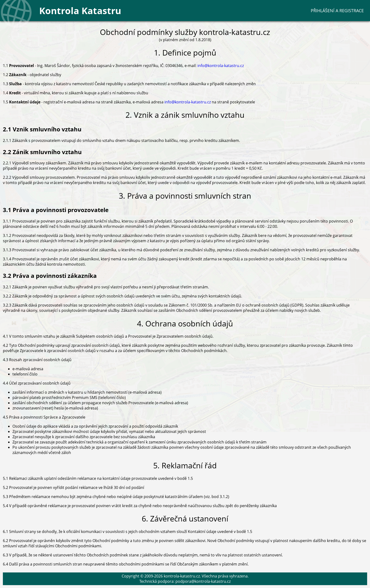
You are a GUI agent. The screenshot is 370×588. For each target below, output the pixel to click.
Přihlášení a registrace (337, 11)
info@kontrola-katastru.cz (221, 66)
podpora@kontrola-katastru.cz (203, 581)
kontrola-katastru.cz (182, 576)
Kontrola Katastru (80, 11)
